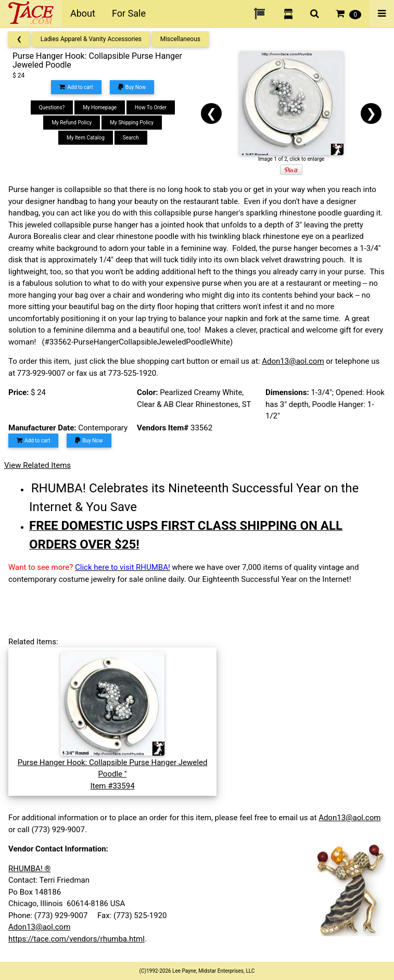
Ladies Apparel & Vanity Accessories (91, 39)
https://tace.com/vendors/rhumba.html (77, 939)
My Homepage (100, 107)
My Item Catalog (86, 138)
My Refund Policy (72, 123)
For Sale (129, 13)
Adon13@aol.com (293, 361)
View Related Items (37, 465)
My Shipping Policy (132, 123)
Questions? (52, 107)
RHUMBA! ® (29, 869)
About (83, 13)
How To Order (151, 107)
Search (131, 138)
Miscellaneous (180, 39)
